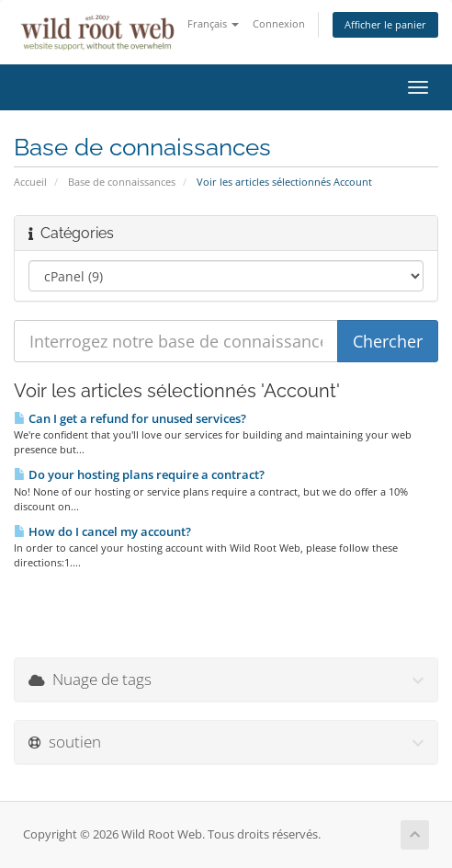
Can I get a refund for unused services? (130, 418)
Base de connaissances (122, 182)
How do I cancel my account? (102, 531)
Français (213, 23)
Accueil (30, 182)
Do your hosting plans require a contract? (139, 474)
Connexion (279, 23)
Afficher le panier (385, 24)
